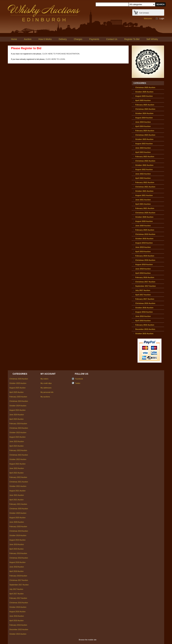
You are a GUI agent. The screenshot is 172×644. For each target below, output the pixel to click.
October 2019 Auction (144, 239)
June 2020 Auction (143, 226)
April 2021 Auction (143, 204)
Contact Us (112, 39)
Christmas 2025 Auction (145, 87)
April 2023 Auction (143, 152)
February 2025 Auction (145, 105)
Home (14, 39)
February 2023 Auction (145, 157)
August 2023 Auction (144, 144)
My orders (44, 379)
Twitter (78, 383)
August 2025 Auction (144, 96)
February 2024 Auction (145, 131)
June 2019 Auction (143, 247)
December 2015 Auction (145, 329)
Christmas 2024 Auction (145, 109)
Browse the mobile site (88, 640)
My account (48, 374)
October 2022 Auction (144, 165)
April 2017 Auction (143, 295)
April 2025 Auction (143, 100)
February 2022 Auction (145, 182)
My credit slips (46, 383)
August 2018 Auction (144, 264)
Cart (144, 13)
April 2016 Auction (143, 321)
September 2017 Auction (146, 286)
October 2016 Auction (144, 308)
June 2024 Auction (143, 122)
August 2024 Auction (144, 118)
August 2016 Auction (144, 312)
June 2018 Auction (143, 269)
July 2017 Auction (143, 290)
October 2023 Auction (144, 139)
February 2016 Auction (145, 325)
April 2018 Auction (143, 273)
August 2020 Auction (144, 221)
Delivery (63, 39)
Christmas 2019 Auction (145, 234)
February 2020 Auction (145, 230)
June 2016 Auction (143, 316)
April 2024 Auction (143, 126)
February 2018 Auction (145, 277)
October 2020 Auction (144, 217)
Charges (78, 39)
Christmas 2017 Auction (145, 282)
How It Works (45, 39)
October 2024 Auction (144, 113)
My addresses (46, 388)
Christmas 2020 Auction (145, 213)
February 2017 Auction (145, 299)
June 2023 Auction (143, 148)
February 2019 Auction (145, 256)
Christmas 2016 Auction (145, 303)
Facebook (79, 379)
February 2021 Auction (145, 208)
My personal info (47, 392)
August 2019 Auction (144, 243)
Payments (94, 39)
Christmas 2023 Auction (145, 135)
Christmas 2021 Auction (145, 187)
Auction (28, 39)
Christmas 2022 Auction (145, 161)
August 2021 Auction (144, 195)
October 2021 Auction (144, 191)
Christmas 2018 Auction (145, 260)
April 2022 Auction (143, 178)
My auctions (45, 397)
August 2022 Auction (144, 169)
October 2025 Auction (144, 92)
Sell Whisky (152, 39)
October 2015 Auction (144, 334)
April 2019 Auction (143, 251)
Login (162, 18)
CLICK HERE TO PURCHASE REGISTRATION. (61, 54)
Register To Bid (132, 39)
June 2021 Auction (143, 200)
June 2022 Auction (143, 174)
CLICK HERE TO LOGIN (55, 59)
